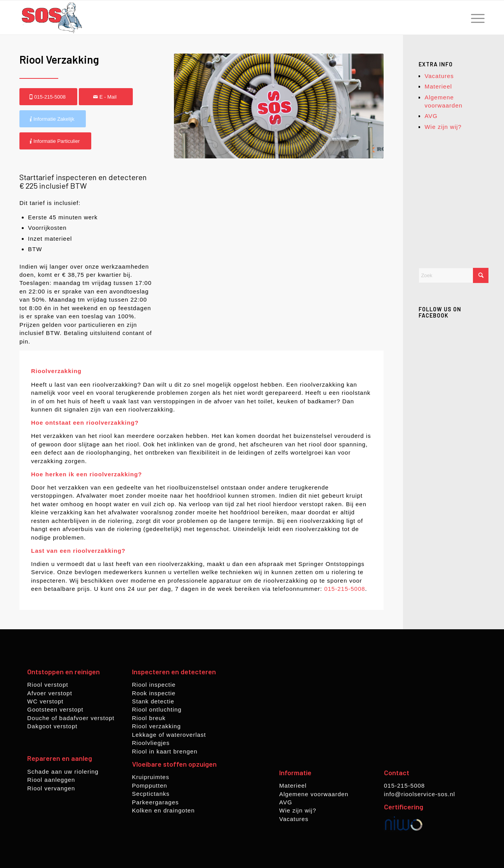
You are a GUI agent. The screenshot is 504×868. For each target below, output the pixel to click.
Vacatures (439, 76)
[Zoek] (454, 275)
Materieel (438, 86)
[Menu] (475, 17)
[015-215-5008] (48, 97)
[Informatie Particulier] (55, 141)
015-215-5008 (345, 589)
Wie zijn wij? (443, 127)
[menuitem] (475, 17)
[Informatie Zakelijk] (53, 119)
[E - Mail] (106, 97)
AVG (431, 116)
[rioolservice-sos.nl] (51, 17)
